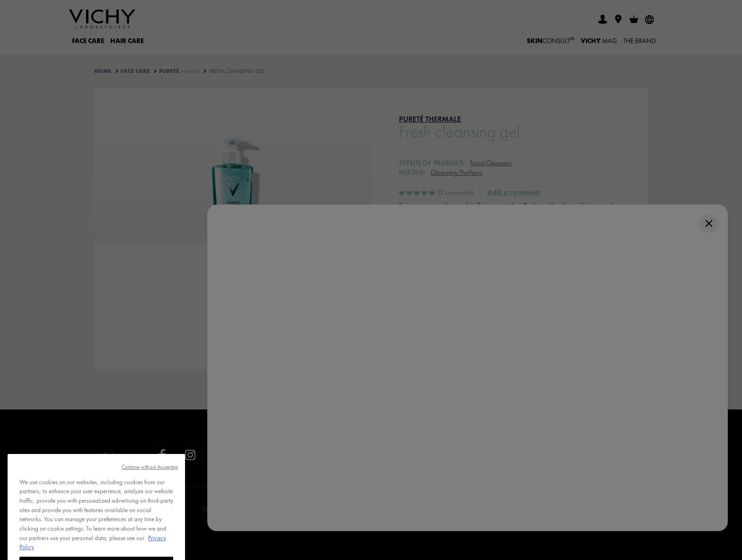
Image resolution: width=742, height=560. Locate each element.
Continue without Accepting (150, 481)
